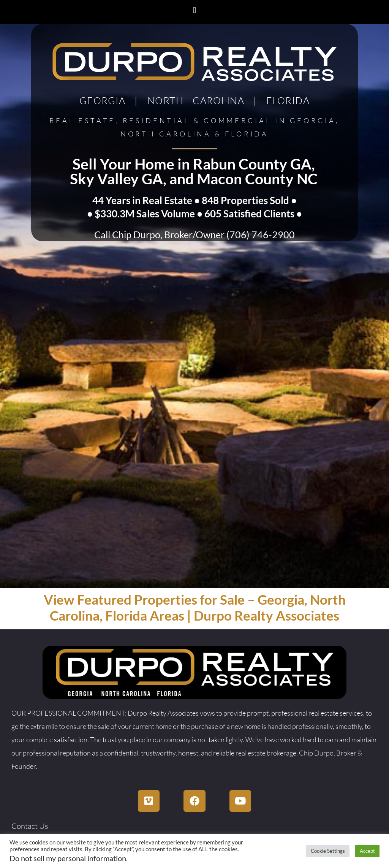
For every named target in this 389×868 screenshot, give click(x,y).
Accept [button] (367, 851)
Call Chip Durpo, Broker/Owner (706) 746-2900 (194, 234)
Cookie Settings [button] (328, 851)
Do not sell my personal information (68, 858)
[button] (194, 10)
